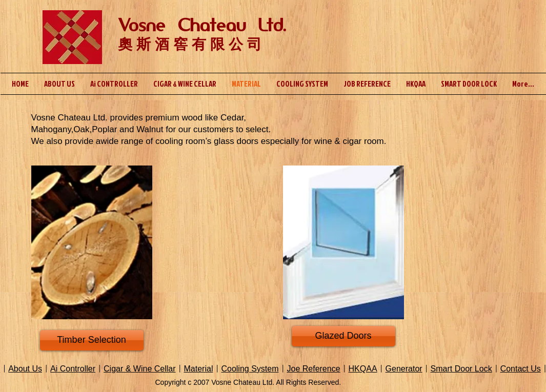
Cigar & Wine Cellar (139, 369)
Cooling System (250, 369)
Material (199, 369)
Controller (76, 369)
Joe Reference (313, 369)
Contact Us (521, 369)
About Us (25, 369)
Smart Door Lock (461, 369)
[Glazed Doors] (343, 336)
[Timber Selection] (92, 340)
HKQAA (363, 369)
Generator (404, 369)
